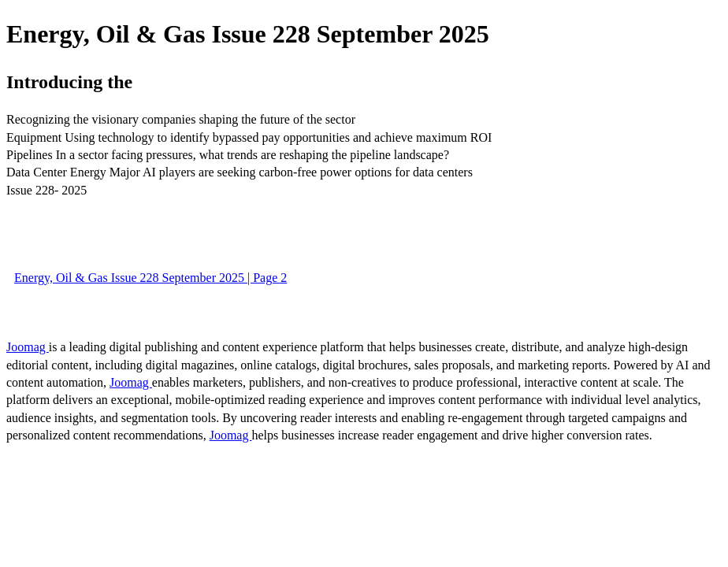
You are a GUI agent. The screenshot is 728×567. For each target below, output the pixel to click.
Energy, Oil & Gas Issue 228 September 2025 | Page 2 (150, 278)
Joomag (28, 347)
